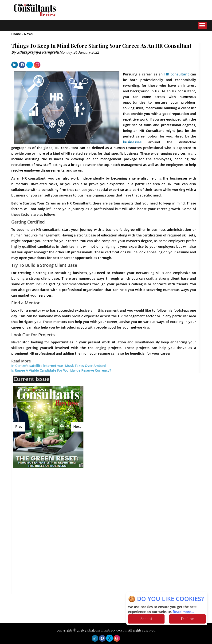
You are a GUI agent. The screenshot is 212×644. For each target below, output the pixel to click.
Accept (146, 619)
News (28, 34)
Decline (187, 619)
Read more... (183, 612)
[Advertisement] (54, 506)
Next (77, 427)
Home (16, 34)
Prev (19, 427)
